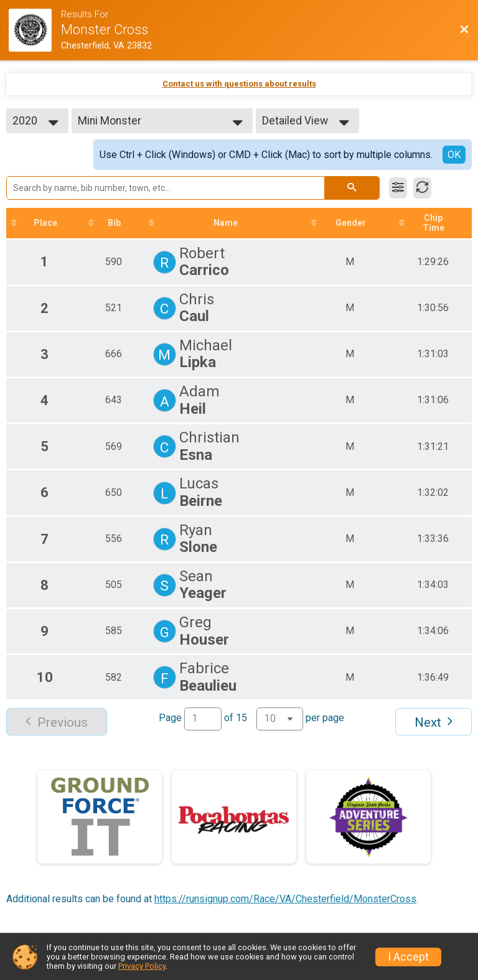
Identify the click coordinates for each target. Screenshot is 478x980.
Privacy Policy (142, 966)
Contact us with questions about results (239, 84)
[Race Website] (35, 30)
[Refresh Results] (422, 188)
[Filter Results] (398, 188)
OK (454, 155)
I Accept (408, 957)
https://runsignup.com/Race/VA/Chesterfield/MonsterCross (285, 899)
